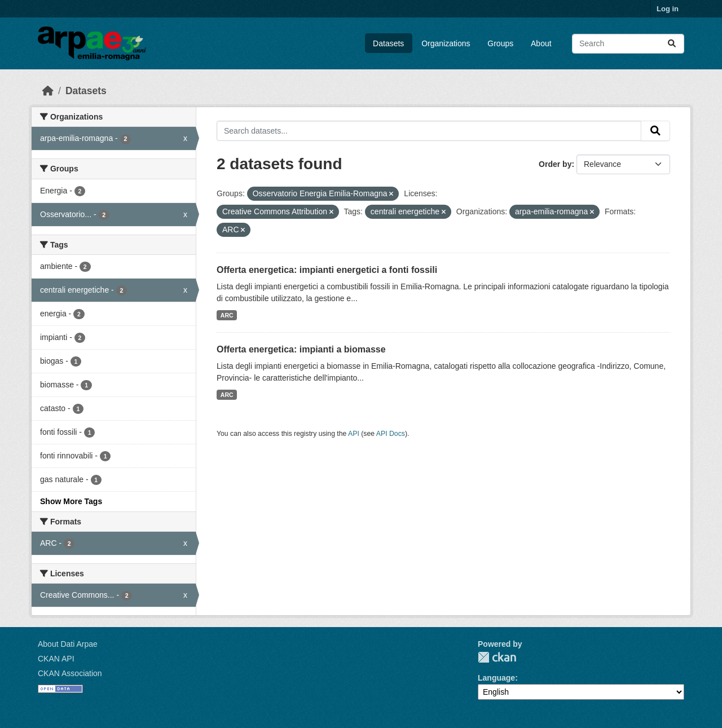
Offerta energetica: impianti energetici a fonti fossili (327, 270)
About (541, 43)
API (354, 434)
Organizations (446, 43)
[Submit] (672, 44)
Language (496, 678)
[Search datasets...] (628, 44)
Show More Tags (71, 501)
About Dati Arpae (68, 644)
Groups (500, 43)
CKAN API (56, 659)
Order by (555, 164)
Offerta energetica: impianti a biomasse (301, 349)
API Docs (391, 434)
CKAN (497, 657)
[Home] (48, 91)
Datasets (388, 43)
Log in (668, 9)
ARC (227, 315)
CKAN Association (70, 673)
